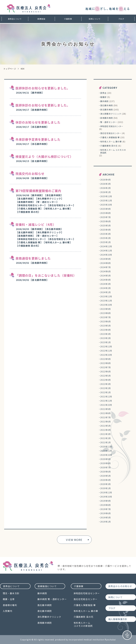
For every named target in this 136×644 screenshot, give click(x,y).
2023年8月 (106, 313)
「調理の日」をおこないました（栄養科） (46, 275)
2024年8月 (106, 263)
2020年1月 (106, 488)
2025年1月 (106, 242)
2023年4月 (106, 330)
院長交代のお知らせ (30, 174)
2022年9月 (106, 359)
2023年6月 (106, 321)
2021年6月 (106, 422)
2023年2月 (106, 338)
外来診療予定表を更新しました (38, 139)
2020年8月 (106, 463)
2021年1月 (106, 442)
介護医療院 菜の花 (109, 146)
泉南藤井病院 (107, 118)
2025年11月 (106, 200)
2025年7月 (106, 217)
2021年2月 (106, 438)
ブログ (121, 19)
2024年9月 (106, 259)
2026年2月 (106, 188)
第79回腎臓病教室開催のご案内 (38, 191)
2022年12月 (106, 346)
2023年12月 (106, 296)
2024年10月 (106, 255)
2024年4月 (106, 280)
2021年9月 (106, 409)
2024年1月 (106, 292)
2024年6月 (106, 271)
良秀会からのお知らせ (120, 586)
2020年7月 (106, 467)
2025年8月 (106, 213)
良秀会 (103, 93)
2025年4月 (106, 230)
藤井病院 (104, 101)
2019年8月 (106, 505)
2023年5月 (106, 326)
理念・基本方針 (11, 593)
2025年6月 (106, 221)
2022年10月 (106, 355)
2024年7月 (106, 267)
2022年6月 (106, 371)
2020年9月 (106, 459)
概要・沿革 (9, 599)
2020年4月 (106, 480)
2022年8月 (106, 363)
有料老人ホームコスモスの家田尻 (83, 624)
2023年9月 (106, 309)
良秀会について (15, 19)
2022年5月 (106, 376)
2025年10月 (106, 205)
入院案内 (7, 611)
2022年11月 (106, 351)
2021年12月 (106, 397)
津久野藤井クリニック (111, 114)
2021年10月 (106, 405)
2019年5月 (106, 517)
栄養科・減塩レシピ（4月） (36, 224)
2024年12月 (106, 246)
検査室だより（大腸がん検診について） (44, 156)
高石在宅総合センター (111, 133)
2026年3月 (106, 184)
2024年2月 (106, 288)
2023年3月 (106, 334)
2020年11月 (106, 451)
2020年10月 (106, 455)
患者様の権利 (10, 605)
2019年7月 (106, 509)
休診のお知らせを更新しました (38, 122)
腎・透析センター (109, 122)
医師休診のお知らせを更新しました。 (43, 88)
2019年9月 (106, 501)
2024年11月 (106, 251)
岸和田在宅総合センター (112, 126)
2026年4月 (106, 180)
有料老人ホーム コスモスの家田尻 (113, 151)
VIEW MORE (74, 540)
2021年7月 (106, 417)
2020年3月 (106, 484)
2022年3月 (106, 384)
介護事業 (68, 19)
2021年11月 (106, 401)
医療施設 (41, 19)
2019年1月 (106, 522)
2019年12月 (106, 492)
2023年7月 (106, 317)
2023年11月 (106, 301)
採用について (95, 19)
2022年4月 (106, 380)
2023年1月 (106, 342)
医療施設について (47, 586)
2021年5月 (106, 426)
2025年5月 (106, 226)
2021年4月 (106, 430)
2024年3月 (106, 284)
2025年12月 (106, 196)
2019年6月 (106, 513)
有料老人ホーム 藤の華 (111, 142)
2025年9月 (106, 209)
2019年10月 (106, 497)
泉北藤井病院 (107, 110)
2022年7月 (106, 367)
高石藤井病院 (107, 105)
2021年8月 (106, 413)
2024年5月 (106, 276)
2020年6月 (106, 472)
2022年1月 (106, 392)
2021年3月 (106, 434)
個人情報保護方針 (118, 619)
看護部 (103, 97)
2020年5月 (106, 476)
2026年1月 (106, 192)
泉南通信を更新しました (33, 258)
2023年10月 (106, 305)
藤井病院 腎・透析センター (52, 599)
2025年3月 (106, 234)
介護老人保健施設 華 (110, 137)
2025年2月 (106, 238)
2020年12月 (106, 447)
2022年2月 (106, 388)
